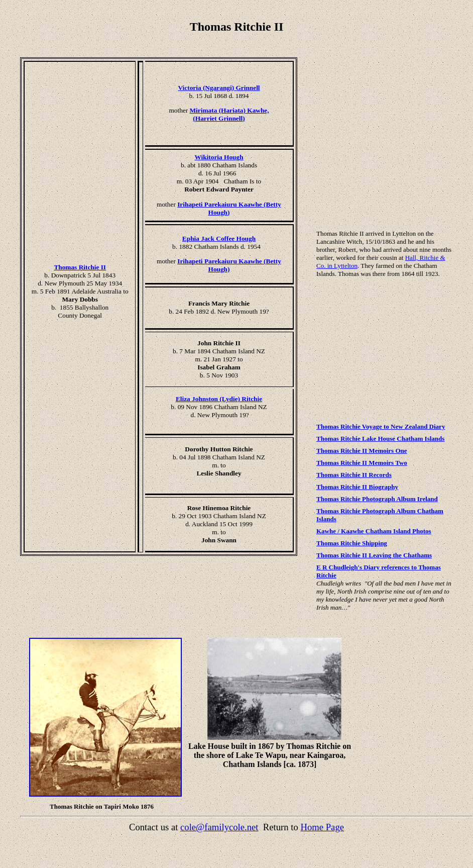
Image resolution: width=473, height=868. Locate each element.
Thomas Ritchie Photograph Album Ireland (377, 499)
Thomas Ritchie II (80, 267)
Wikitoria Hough (219, 157)
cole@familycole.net (219, 827)
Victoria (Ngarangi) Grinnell (219, 88)
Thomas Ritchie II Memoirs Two (362, 463)
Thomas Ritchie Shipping (352, 543)
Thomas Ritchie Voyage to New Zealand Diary (381, 426)
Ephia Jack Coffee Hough (219, 238)
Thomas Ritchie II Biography (357, 487)
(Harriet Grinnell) (219, 118)
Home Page (322, 827)
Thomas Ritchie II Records (354, 475)
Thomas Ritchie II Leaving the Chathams (374, 555)
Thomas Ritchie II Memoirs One (362, 451)
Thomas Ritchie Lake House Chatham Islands (380, 439)
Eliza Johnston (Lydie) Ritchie (219, 399)
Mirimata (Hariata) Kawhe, (229, 110)
